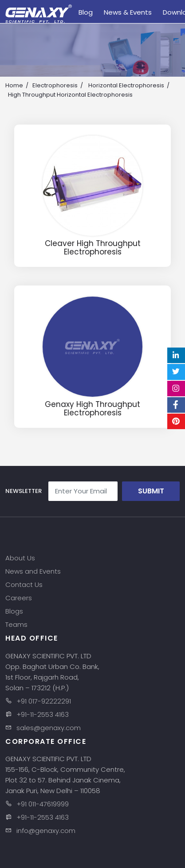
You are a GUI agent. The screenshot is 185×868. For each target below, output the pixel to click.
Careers (19, 598)
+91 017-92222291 (44, 701)
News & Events (128, 12)
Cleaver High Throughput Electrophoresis (93, 248)
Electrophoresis (55, 85)
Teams (16, 624)
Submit (151, 491)
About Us (20, 558)
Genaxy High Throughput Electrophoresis (92, 409)
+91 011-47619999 (43, 804)
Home (14, 85)
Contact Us (24, 585)
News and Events (33, 571)
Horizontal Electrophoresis (126, 85)
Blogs (14, 611)
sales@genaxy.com (49, 728)
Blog (86, 12)
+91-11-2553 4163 (43, 714)
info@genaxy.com (46, 831)
